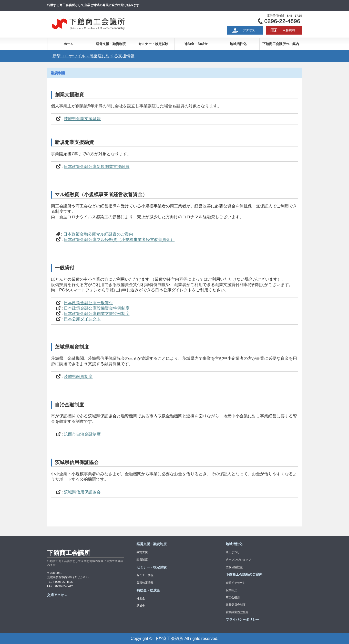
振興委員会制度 (236, 605)
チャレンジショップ (238, 559)
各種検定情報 (145, 583)
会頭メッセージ (236, 583)
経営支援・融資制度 (111, 44)
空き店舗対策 (234, 567)
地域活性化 (238, 44)
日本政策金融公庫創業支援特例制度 (97, 314)
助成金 (141, 606)
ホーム (69, 44)
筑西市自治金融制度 (82, 434)
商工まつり (233, 552)
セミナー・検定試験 (153, 44)
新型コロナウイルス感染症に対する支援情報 (94, 56)
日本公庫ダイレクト (82, 319)
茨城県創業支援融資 (82, 119)
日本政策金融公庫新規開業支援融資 (97, 167)
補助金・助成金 (196, 44)
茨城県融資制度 (78, 377)
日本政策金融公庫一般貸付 (88, 303)
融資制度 (142, 559)
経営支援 (142, 552)
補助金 (141, 598)
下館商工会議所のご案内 (281, 44)
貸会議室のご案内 (237, 612)
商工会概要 (233, 597)
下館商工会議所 (69, 553)
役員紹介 (231, 590)
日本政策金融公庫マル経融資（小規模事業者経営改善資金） (119, 240)
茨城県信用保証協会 (82, 492)
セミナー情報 (145, 575)
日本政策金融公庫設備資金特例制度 (97, 308)
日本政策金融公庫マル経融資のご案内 (98, 234)
